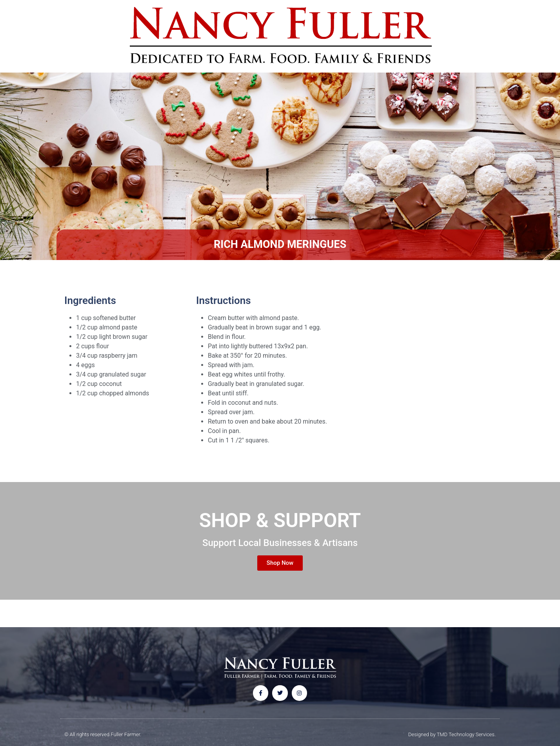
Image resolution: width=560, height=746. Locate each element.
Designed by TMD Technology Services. (452, 734)
